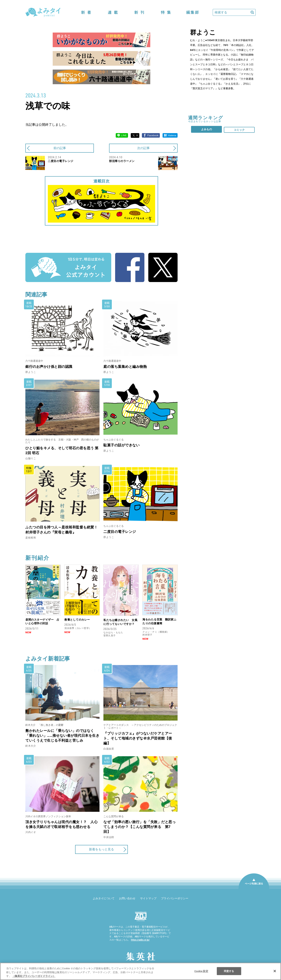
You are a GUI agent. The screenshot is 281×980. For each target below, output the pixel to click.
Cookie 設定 (201, 971)
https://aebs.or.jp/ (140, 940)
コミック (239, 130)
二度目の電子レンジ (120, 532)
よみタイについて (104, 898)
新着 (86, 12)
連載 (113, 12)
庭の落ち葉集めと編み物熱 (125, 367)
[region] (140, 971)
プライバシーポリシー (175, 898)
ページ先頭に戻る (254, 889)
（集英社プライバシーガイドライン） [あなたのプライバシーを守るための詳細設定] (34, 976)
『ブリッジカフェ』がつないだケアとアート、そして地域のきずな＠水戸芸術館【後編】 (138, 738)
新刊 (139, 12)
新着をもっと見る (101, 849)
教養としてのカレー (77, 620)
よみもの (206, 129)
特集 (166, 12)
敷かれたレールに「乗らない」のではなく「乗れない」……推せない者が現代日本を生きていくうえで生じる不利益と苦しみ (62, 735)
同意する (229, 971)
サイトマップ (148, 898)
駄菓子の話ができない (121, 445)
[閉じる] (275, 971)
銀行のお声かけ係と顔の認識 (49, 367)
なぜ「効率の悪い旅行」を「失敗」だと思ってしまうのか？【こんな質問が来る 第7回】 (140, 827)
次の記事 (143, 148)
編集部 (192, 12)
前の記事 (60, 148)
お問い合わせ (127, 898)
